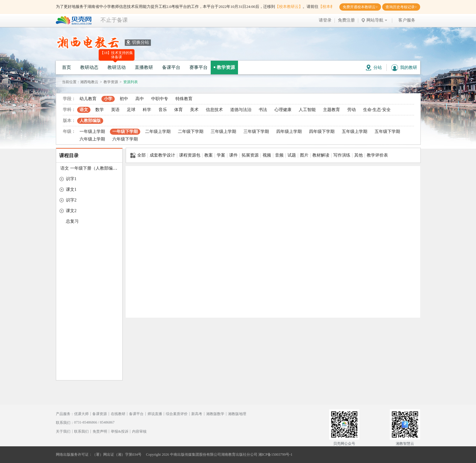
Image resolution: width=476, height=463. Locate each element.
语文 (84, 110)
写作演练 (342, 155)
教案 (209, 155)
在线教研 (118, 414)
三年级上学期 (223, 132)
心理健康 (283, 110)
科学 (147, 110)
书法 (263, 110)
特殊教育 (184, 99)
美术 (194, 110)
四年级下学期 (322, 132)
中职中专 (160, 99)
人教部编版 (90, 121)
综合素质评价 (177, 414)
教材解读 (321, 155)
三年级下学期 (256, 132)
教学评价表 (377, 155)
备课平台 (171, 67)
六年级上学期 (92, 139)
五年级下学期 (387, 132)
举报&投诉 (119, 431)
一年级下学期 (125, 132)
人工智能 (307, 110)
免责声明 (100, 431)
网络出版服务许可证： (74, 455)
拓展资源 (250, 155)
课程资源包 (190, 155)
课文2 (71, 211)
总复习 (72, 221)
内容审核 (139, 431)
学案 (221, 155)
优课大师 (81, 414)
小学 (108, 99)
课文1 (71, 189)
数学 (100, 110)
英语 (115, 110)
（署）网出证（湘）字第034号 (117, 455)
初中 (124, 99)
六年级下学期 (125, 139)
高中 (140, 99)
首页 (66, 67)
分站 (374, 68)
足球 (131, 110)
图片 (304, 155)
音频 (279, 155)
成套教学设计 (162, 155)
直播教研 (144, 67)
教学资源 (226, 67)
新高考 (197, 414)
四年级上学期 (289, 132)
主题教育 (331, 110)
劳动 (352, 110)
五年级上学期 (355, 132)
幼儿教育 (88, 99)
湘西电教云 (89, 82)
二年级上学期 (158, 132)
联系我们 (81, 431)
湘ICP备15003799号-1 (275, 455)
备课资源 (100, 414)
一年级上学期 (92, 132)
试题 (292, 155)
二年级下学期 (191, 132)
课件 (233, 155)
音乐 (163, 110)
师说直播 (155, 414)
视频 (267, 155)
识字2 (71, 200)
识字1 (71, 179)
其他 (359, 155)
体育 (178, 110)
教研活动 (117, 67)
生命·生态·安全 (377, 110)
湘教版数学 (215, 414)
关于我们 (63, 431)
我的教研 (404, 68)
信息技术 (214, 110)
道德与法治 (241, 110)
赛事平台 (199, 67)
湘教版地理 (237, 414)
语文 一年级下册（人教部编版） (91, 168)
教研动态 (89, 67)
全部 (138, 155)
